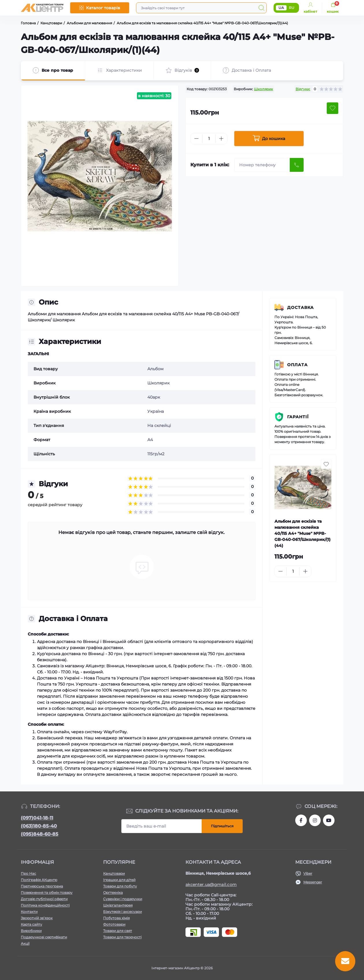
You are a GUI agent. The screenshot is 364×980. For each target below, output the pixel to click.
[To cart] (326, 571)
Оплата (297, 365)
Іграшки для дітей (119, 880)
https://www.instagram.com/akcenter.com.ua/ (315, 820)
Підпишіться (222, 826)
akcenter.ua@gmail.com (211, 885)
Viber (308, 873)
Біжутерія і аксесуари (122, 912)
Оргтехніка (113, 892)
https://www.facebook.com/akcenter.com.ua (301, 820)
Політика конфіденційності (45, 905)
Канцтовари (114, 873)
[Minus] (196, 139)
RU (292, 8)
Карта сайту (31, 924)
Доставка (300, 307)
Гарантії (298, 417)
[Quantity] (209, 139)
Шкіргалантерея (118, 905)
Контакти (29, 912)
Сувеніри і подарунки (123, 899)
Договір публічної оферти (44, 899)
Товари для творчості (122, 937)
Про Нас (28, 873)
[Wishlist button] (333, 108)
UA (281, 8)
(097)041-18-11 (37, 818)
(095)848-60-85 (40, 834)
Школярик (263, 89)
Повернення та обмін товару (47, 892)
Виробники (31, 931)
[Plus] (221, 139)
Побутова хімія (116, 918)
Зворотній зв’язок (37, 918)
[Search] (261, 8)
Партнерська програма (42, 886)
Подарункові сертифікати (44, 937)
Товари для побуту (120, 886)
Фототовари (114, 924)
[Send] (297, 165)
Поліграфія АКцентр (39, 880)
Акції (25, 943)
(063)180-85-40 (39, 826)
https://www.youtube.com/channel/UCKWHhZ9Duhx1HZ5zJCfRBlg (329, 820)
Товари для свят (118, 931)
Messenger (313, 882)
